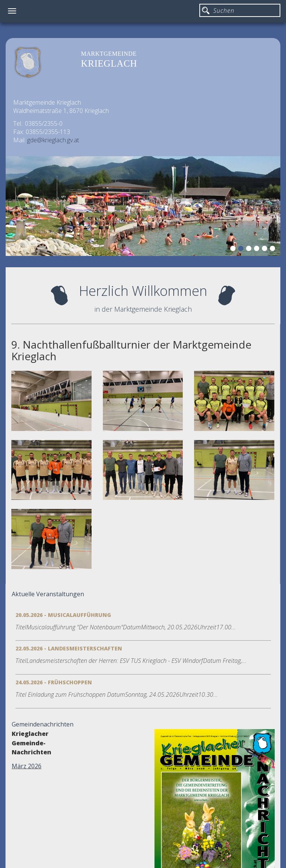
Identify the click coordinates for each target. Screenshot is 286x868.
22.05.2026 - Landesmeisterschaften (69, 648)
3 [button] (250, 250)
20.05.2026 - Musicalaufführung (63, 615)
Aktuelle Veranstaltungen (48, 594)
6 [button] (274, 250)
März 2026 (27, 766)
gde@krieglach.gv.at (53, 140)
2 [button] (242, 250)
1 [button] (234, 250)
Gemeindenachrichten (43, 724)
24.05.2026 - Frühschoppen (54, 682)
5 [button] (266, 250)
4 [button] (258, 250)
